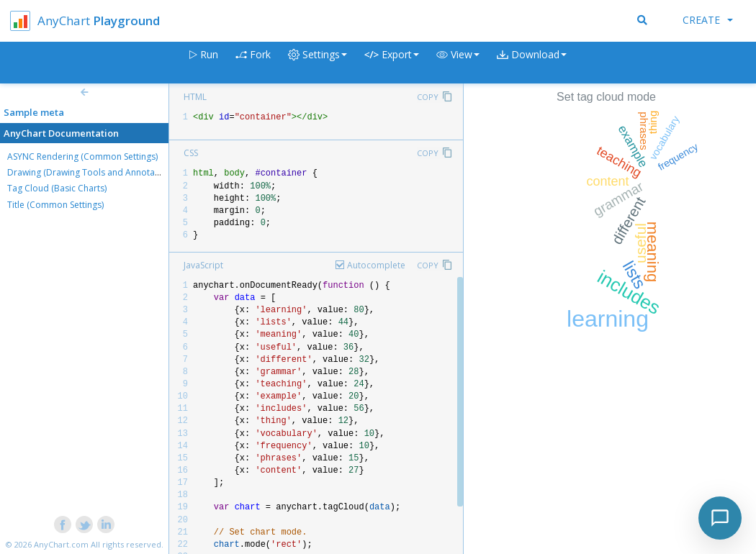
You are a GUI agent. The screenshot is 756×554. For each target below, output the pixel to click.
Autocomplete (376, 265)
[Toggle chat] (720, 518)
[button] (458, 63)
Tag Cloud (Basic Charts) (57, 188)
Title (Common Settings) (55, 205)
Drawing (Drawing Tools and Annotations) (92, 172)
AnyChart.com (61, 544)
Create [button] (708, 20)
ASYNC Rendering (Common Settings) (82, 156)
